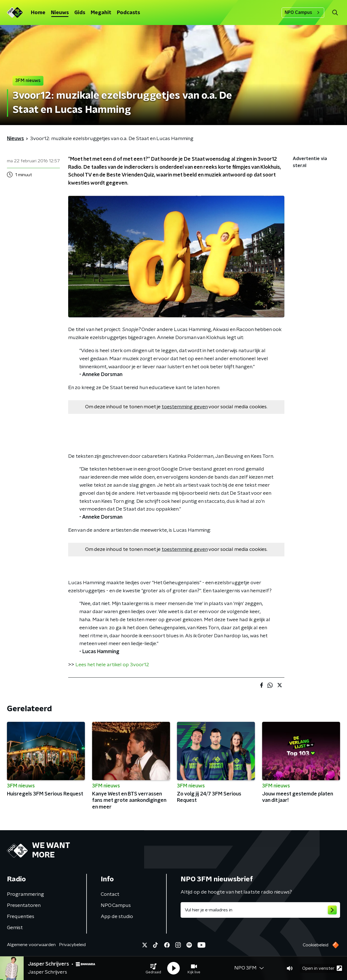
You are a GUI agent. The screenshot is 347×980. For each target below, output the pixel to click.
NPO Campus (303, 13)
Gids (80, 13)
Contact (110, 894)
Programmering (25, 894)
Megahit (101, 13)
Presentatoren (24, 906)
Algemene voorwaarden (31, 945)
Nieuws (60, 13)
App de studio (117, 917)
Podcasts (128, 13)
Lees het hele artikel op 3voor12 (112, 665)
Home (38, 13)
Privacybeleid (72, 945)
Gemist (15, 928)
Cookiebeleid (316, 945)
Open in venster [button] (322, 968)
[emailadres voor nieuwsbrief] (260, 910)
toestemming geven (185, 407)
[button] (153, 968)
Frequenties (21, 917)
